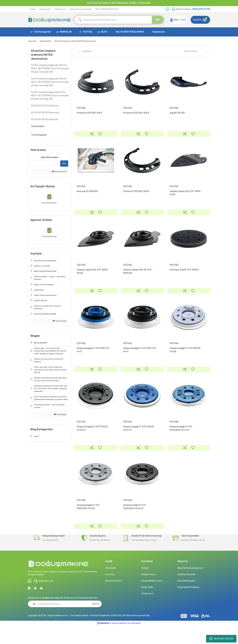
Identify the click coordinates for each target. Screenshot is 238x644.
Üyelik (182, 20)
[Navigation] (41, 32)
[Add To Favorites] (100, 135)
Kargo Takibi (147, 605)
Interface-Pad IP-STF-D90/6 (184, 276)
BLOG (104, 32)
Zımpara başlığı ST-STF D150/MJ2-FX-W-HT (135, 522)
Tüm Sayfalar (60, 321)
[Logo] (49, 20)
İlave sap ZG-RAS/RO (87, 194)
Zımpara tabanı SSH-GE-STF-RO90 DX (138, 278)
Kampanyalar (45, 9)
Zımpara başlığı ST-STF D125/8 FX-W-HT (92, 441)
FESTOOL (88, 32)
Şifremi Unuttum (114, 599)
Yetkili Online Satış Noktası (81, 9)
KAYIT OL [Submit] (96, 623)
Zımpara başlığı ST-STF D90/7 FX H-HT (93, 359)
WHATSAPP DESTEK (221, 639)
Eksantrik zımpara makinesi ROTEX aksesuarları (75, 41)
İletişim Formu (149, 593)
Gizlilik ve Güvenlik (186, 593)
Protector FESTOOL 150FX (136, 194)
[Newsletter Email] (65, 623)
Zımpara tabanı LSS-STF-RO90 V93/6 (92, 278)
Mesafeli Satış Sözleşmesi (190, 586)
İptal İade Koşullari (186, 599)
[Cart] (200, 20)
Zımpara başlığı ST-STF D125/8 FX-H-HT (139, 441)
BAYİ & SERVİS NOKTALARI (107, 9)
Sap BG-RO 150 (177, 113)
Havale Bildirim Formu (152, 599)
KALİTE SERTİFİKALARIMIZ (130, 32)
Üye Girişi (110, 593)
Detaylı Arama (59, 171)
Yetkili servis (148, 612)
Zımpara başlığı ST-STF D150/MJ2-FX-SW (88, 522)
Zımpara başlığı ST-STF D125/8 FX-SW (185, 359)
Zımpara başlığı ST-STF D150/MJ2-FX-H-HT (181, 441)
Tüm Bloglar (60, 414)
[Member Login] (171, 20)
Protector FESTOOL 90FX (89, 113)
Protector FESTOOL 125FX (136, 113)
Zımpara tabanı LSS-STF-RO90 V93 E (185, 196)
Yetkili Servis (60, 9)
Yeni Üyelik (110, 586)
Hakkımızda (159, 32)
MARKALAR (66, 32)
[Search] (119, 20)
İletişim (33, 9)
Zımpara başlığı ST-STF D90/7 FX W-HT (140, 359)
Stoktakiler (87, 51)
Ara (64, 164)
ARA (158, 20)
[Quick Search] (44, 163)
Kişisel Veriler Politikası (188, 605)
